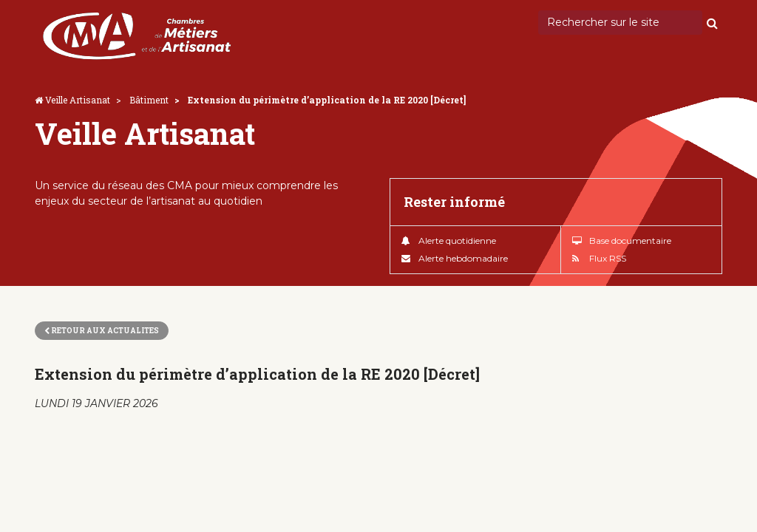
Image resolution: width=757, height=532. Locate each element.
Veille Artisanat (78, 100)
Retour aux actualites (102, 331)
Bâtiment (149, 100)
